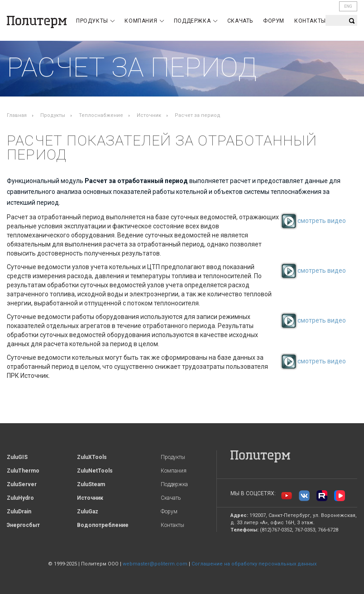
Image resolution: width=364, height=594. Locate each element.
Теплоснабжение (101, 115)
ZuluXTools (92, 457)
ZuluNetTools (95, 471)
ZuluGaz (88, 512)
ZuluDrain (19, 512)
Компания (144, 21)
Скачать (240, 21)
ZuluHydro (20, 498)
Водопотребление (103, 525)
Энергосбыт (23, 525)
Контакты (310, 21)
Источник (149, 115)
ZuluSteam (91, 484)
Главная (17, 115)
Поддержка (196, 21)
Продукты (95, 21)
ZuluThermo (23, 471)
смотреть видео (313, 221)
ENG (348, 6)
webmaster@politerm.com (155, 564)
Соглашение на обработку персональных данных (254, 564)
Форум (274, 21)
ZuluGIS (17, 457)
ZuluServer (22, 484)
